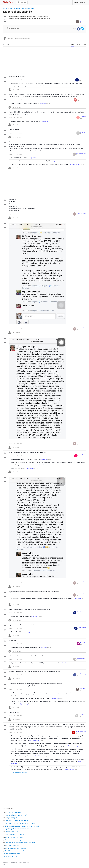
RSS (4, 864)
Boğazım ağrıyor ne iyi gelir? (12, 854)
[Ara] (22, 2)
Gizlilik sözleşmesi (13, 862)
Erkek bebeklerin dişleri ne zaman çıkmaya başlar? (20, 823)
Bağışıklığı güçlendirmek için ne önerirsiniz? (18, 829)
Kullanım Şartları (22, 862)
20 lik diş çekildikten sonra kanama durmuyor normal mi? (22, 826)
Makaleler (5, 862)
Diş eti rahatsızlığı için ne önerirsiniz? (16, 821)
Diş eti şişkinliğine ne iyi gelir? (14, 837)
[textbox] (46, 39)
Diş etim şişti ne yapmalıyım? (14, 812)
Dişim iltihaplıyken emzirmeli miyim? (16, 815)
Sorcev (14, 3)
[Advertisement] (44, 62)
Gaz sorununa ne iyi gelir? (11, 856)
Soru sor (76, 2)
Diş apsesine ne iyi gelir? (13, 832)
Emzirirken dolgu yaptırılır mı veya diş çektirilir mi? (21, 843)
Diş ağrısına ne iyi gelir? (12, 845)
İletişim (29, 862)
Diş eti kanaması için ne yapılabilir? (16, 848)
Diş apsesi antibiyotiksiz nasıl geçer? (16, 834)
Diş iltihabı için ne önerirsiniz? (15, 851)
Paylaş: (11, 80)
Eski (73, 45)
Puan (84, 45)
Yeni (78, 45)
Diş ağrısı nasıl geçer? (12, 818)
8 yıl (80, 23)
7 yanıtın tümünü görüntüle (20, 773)
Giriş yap (83, 2)
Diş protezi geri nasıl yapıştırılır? (15, 840)
